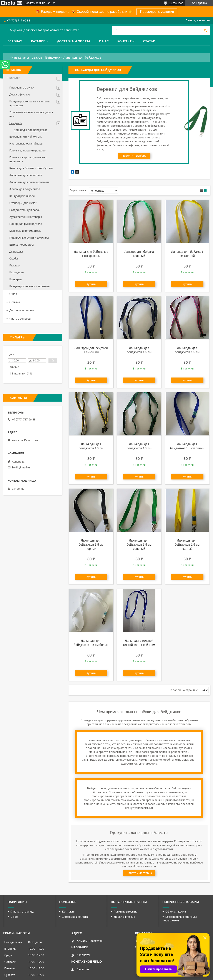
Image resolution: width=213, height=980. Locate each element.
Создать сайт (33, 3)
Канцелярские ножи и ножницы (30, 286)
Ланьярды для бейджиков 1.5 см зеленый (139, 545)
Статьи (149, 41)
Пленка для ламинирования (28, 150)
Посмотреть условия (157, 12)
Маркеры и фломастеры (25, 231)
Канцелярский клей (22, 196)
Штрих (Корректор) (22, 245)
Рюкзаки (15, 265)
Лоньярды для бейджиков (31, 130)
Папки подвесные (126, 912)
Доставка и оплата (74, 41)
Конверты (16, 279)
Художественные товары (26, 217)
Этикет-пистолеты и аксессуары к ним (31, 114)
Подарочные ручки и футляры (29, 238)
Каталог (38, 41)
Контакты (126, 41)
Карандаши (17, 272)
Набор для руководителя (26, 224)
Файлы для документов (25, 189)
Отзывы (15, 302)
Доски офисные (20, 94)
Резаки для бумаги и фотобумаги (31, 168)
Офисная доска (176, 912)
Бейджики (53, 57)
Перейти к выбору (134, 156)
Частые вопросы (20, 319)
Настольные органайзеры (26, 144)
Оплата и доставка (139, 873)
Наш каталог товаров (27, 57)
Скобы (14, 259)
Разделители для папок (25, 210)
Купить (91, 284)
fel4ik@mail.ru (21, 467)
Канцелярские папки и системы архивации (30, 103)
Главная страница (22, 912)
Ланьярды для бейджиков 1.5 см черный (91, 545)
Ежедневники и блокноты (26, 137)
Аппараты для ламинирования (29, 182)
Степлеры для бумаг (23, 203)
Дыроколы (16, 252)
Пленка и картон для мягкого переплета (28, 159)
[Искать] (205, 30)
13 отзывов (176, 3)
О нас (104, 41)
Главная (15, 41)
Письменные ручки (22, 88)
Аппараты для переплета (26, 175)
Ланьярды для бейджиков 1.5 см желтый (187, 545)
